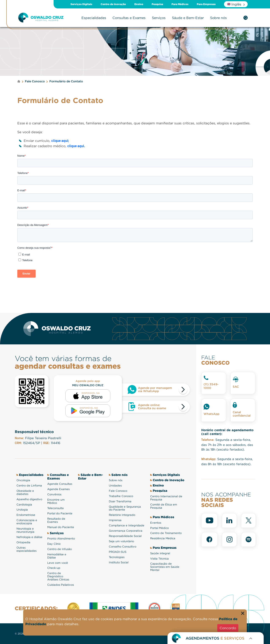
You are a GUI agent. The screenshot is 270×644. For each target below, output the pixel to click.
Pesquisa (157, 4)
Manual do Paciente (61, 527)
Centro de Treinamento (166, 533)
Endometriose (26, 515)
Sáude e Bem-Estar (188, 18)
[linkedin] (229, 520)
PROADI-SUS (118, 552)
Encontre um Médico (56, 501)
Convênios (54, 494)
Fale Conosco (118, 491)
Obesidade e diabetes (25, 492)
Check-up (54, 568)
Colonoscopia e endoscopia (27, 522)
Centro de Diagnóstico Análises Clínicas (58, 576)
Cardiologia (24, 505)
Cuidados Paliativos (61, 585)
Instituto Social (119, 562)
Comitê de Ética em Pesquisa (164, 506)
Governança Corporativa (126, 531)
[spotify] (248, 539)
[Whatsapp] (214, 410)
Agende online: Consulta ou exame (152, 407)
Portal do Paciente (60, 513)
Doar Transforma (120, 501)
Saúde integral (160, 553)
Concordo (228, 628)
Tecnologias (117, 557)
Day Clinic (54, 544)
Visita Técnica (159, 559)
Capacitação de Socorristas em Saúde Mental (165, 567)
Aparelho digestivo (29, 499)
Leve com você (58, 563)
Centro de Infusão (59, 549)
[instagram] (229, 539)
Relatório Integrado (122, 515)
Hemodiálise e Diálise (57, 556)
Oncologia (23, 480)
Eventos (156, 523)
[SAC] (243, 383)
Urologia (22, 510)
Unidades (115, 486)
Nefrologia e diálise (29, 537)
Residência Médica (163, 538)
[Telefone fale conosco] (214, 383)
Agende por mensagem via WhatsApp (155, 389)
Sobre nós (218, 18)
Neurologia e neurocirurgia (25, 530)
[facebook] (209, 539)
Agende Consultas (60, 484)
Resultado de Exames (56, 520)
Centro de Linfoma (29, 486)
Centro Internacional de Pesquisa (166, 498)
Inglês (234, 4)
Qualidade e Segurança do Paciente (125, 508)
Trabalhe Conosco (121, 496)
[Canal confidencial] (243, 410)
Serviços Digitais (81, 4)
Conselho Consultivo (123, 547)
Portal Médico (159, 528)
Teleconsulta (55, 508)
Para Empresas (206, 4)
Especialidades (94, 18)
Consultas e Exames (129, 18)
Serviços (159, 18)
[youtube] (209, 520)
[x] (248, 520)
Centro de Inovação (113, 4)
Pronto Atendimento (61, 539)
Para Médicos (180, 4)
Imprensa (115, 520)
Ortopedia (23, 542)
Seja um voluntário (121, 541)
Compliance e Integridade (127, 525)
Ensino (139, 4)
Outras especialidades (26, 549)
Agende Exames (58, 489)
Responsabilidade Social (125, 536)
